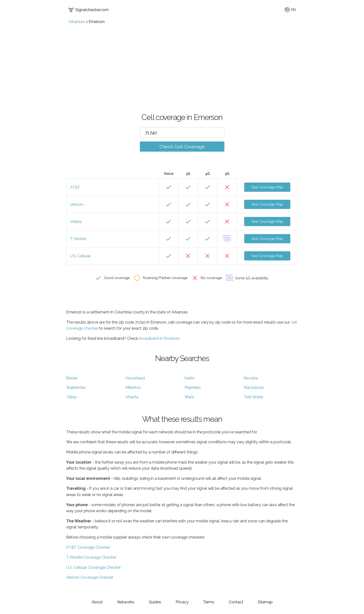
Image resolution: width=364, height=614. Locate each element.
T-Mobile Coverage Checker (91, 557)
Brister (72, 378)
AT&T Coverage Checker (88, 547)
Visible (76, 222)
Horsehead (135, 378)
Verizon (77, 204)
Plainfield (193, 388)
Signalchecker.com (89, 10)
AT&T (75, 187)
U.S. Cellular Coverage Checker (93, 567)
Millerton (133, 388)
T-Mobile (78, 239)
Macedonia (254, 388)
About (97, 602)
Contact (236, 602)
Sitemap (265, 602)
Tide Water (253, 397)
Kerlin (189, 378)
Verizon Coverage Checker (90, 577)
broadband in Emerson (159, 338)
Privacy (182, 602)
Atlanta (132, 397)
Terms (209, 602)
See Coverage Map (267, 187)
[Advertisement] (182, 60)
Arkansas (77, 22)
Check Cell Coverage (182, 147)
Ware (189, 397)
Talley (71, 397)
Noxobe (251, 378)
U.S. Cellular (80, 256)
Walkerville (76, 388)
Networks (126, 602)
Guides (155, 602)
